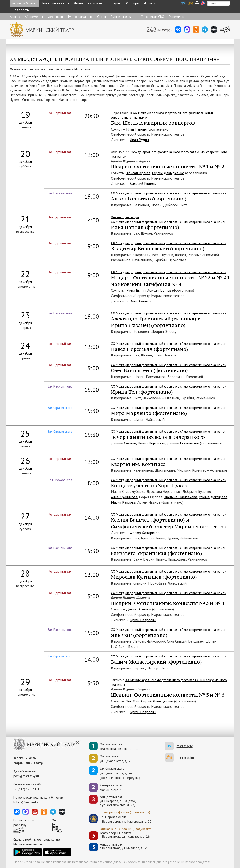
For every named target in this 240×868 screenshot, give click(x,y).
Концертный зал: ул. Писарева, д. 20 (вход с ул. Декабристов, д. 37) (118, 801)
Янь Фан (133, 701)
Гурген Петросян (143, 620)
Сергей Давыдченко (168, 173)
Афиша (15, 17)
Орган (102, 17)
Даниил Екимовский (183, 443)
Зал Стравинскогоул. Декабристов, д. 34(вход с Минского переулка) (120, 773)
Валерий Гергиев (59, 69)
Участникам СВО (153, 17)
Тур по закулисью (80, 17)
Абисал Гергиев (138, 173)
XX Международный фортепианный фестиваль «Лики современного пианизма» (168, 408)
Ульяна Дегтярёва (213, 497)
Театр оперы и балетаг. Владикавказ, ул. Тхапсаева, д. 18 (125, 835)
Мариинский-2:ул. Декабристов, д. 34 (116, 759)
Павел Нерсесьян (151, 443)
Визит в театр (97, 3)
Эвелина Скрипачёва (181, 497)
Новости (150, 3)
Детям (78, 3)
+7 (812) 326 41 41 (27, 789)
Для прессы (21, 10)
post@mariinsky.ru (26, 776)
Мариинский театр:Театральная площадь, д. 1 (119, 746)
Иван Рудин (139, 140)
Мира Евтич (82, 69)
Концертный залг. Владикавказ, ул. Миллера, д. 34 (124, 846)
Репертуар (177, 17)
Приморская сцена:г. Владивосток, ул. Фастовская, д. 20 (121, 819)
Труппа (116, 3)
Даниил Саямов (123, 443)
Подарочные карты (55, 3)
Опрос (56, 820)
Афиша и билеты (24, 3)
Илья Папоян (136, 129)
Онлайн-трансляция (125, 217)
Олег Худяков (141, 301)
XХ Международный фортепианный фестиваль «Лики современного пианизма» (168, 193)
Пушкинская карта (124, 17)
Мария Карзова (123, 502)
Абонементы (34, 17)
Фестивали (55, 17)
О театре (133, 3)
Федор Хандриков (145, 533)
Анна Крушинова (124, 497)
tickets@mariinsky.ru (27, 802)
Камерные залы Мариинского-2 (111, 788)
